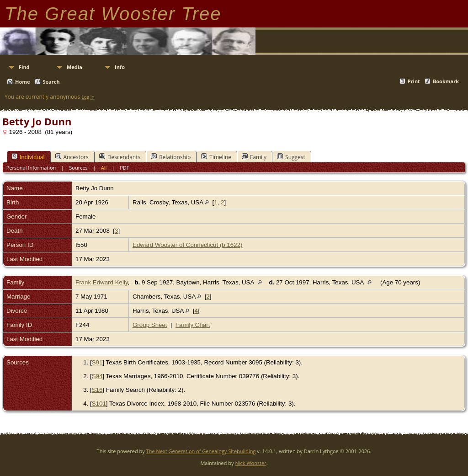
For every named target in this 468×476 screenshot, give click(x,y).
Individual (28, 157)
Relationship (171, 157)
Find (24, 67)
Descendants (120, 157)
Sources (78, 168)
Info (120, 67)
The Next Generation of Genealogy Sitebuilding (201, 451)
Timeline (216, 157)
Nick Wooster (250, 463)
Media (74, 67)
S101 (99, 404)
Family (254, 157)
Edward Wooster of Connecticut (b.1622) (188, 245)
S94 (97, 376)
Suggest (291, 157)
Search (51, 82)
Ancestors (72, 157)
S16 (97, 390)
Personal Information (31, 168)
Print (414, 81)
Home (23, 82)
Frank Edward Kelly (102, 282)
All (104, 168)
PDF (124, 168)
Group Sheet (150, 325)
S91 (97, 362)
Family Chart (193, 325)
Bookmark (446, 81)
